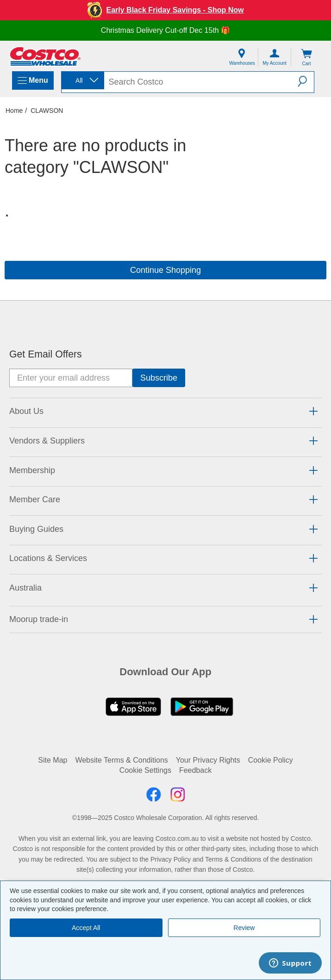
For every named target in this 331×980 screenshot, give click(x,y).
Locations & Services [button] (48, 558)
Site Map (53, 760)
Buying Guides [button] (36, 529)
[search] (201, 82)
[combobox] (82, 81)
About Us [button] (26, 411)
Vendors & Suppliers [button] (47, 441)
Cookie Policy (271, 760)
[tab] (165, 411)
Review (244, 928)
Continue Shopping (165, 270)
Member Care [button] (35, 499)
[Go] (159, 378)
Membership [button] (32, 470)
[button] (306, 81)
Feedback (195, 770)
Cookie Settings (145, 770)
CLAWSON (47, 111)
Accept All (86, 928)
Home (14, 111)
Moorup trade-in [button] (39, 619)
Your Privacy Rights (208, 760)
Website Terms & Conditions (121, 760)
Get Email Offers (46, 354)
